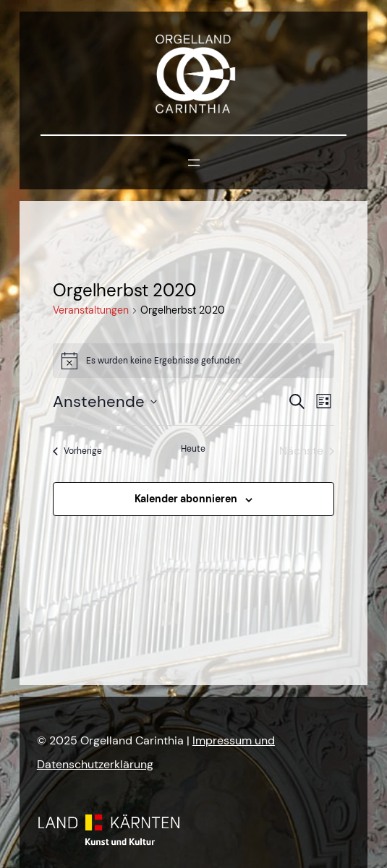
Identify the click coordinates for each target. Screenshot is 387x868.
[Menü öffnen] (194, 163)
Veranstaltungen (91, 310)
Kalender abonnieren (186, 499)
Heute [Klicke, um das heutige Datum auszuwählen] (193, 449)
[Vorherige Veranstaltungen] (77, 451)
